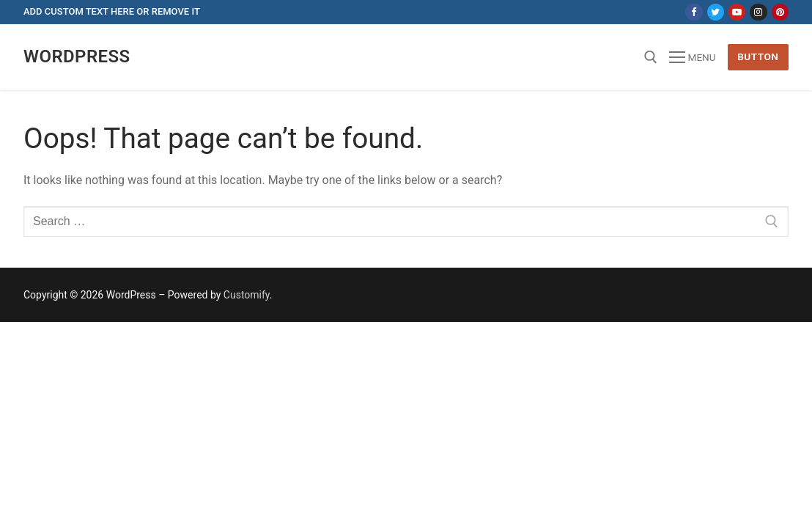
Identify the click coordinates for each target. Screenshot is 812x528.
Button (758, 56)
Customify (247, 295)
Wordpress (77, 56)
